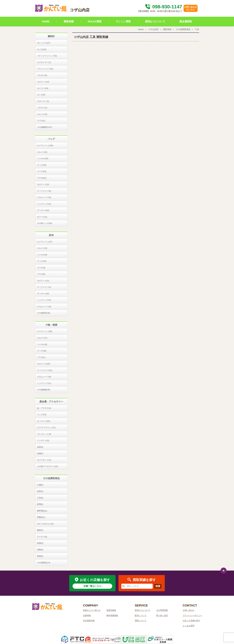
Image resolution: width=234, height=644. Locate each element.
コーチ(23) (42, 171)
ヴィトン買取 (123, 22)
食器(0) (40, 556)
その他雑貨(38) (44, 390)
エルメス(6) (42, 152)
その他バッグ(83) (45, 223)
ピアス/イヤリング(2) (46, 427)
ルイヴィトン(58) (45, 331)
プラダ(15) (42, 178)
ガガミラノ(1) (43, 101)
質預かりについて (155, 22)
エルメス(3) (42, 114)
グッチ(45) (42, 165)
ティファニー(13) (45, 370)
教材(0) (40, 530)
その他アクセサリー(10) (47, 466)
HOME (46, 22)
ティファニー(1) (44, 287)
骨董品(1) (41, 517)
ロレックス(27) (44, 43)
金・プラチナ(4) (44, 408)
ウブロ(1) (41, 121)
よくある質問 (188, 626)
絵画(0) (40, 543)
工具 (197, 29)
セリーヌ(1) (42, 217)
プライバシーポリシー (192, 615)
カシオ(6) (41, 95)
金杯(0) (40, 447)
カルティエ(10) (44, 364)
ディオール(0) (43, 210)
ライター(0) (42, 537)
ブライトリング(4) (45, 69)
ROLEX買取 (95, 22)
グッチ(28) (42, 351)
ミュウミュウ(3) (44, 204)
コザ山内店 (153, 29)
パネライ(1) (42, 108)
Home (141, 29)
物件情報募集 (112, 615)
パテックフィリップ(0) (47, 56)
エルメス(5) (42, 248)
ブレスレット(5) (44, 434)
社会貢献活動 (89, 621)
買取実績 (69, 22)
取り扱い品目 (162, 615)
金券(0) (40, 491)
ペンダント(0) (43, 440)
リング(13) (42, 415)
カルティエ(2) (43, 184)
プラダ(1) (41, 357)
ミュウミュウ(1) (44, 300)
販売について (141, 615)
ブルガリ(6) (42, 75)
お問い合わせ (188, 610)
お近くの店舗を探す (191, 621)
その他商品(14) (44, 563)
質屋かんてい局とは (92, 610)
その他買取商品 (183, 29)
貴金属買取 (186, 22)
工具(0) (40, 498)
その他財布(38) (44, 313)
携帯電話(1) (42, 511)
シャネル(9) (42, 255)
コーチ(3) (41, 268)
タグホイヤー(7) (44, 62)
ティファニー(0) (44, 191)
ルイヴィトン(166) (45, 145)
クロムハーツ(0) (44, 197)
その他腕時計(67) (45, 127)
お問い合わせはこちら (191, 8)
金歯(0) (40, 453)
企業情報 (87, 615)
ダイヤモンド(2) (44, 460)
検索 (158, 586)
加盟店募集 (111, 610)
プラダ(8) (41, 274)
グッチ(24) (42, 261)
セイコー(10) (43, 88)
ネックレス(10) (44, 421)
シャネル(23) (43, 158)
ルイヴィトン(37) (45, 242)
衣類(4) (40, 550)
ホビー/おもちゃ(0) (45, 524)
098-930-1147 (163, 7)
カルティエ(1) (43, 281)
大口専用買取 (162, 610)
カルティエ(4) (43, 82)
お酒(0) (40, 485)
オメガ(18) (42, 49)
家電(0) (40, 504)
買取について (141, 621)
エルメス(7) (42, 338)
